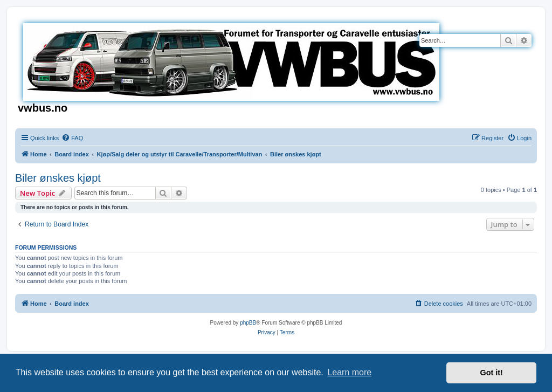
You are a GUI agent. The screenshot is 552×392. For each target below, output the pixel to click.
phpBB (248, 323)
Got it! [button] (492, 373)
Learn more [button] (349, 372)
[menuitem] (72, 138)
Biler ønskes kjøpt (58, 178)
